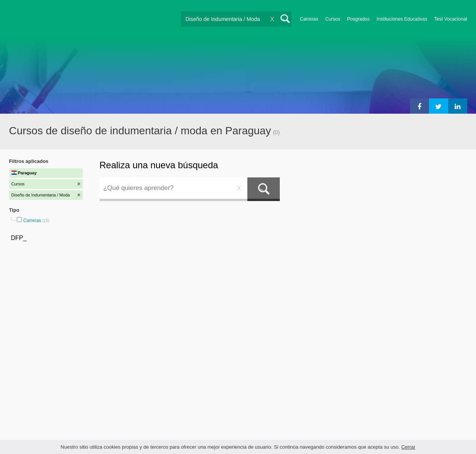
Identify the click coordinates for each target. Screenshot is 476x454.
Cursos (333, 19)
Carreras (309, 19)
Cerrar (408, 447)
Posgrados (358, 19)
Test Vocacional (450, 19)
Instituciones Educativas (402, 19)
